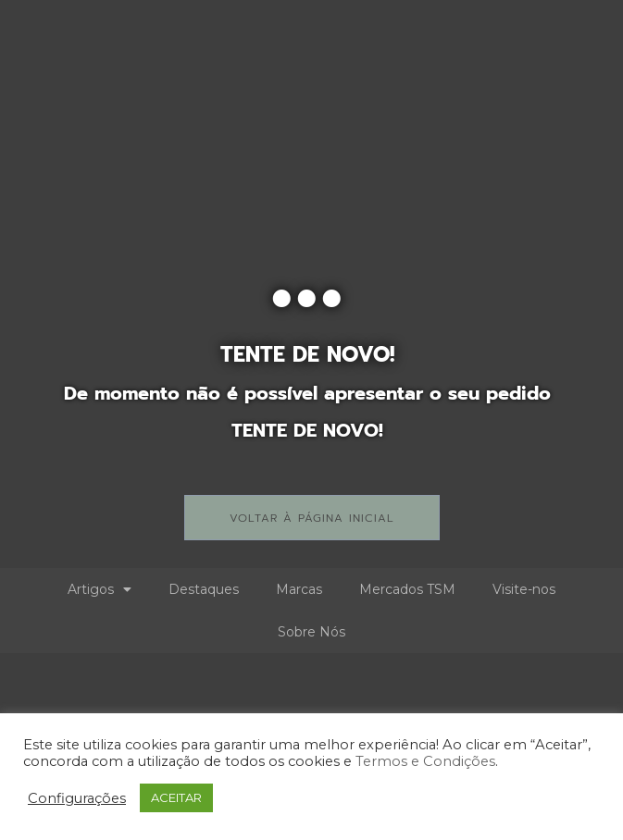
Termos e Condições (425, 761)
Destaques (204, 589)
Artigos (100, 589)
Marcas (299, 589)
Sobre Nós (311, 632)
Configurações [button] (77, 798)
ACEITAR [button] (176, 797)
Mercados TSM (407, 589)
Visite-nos (524, 589)
